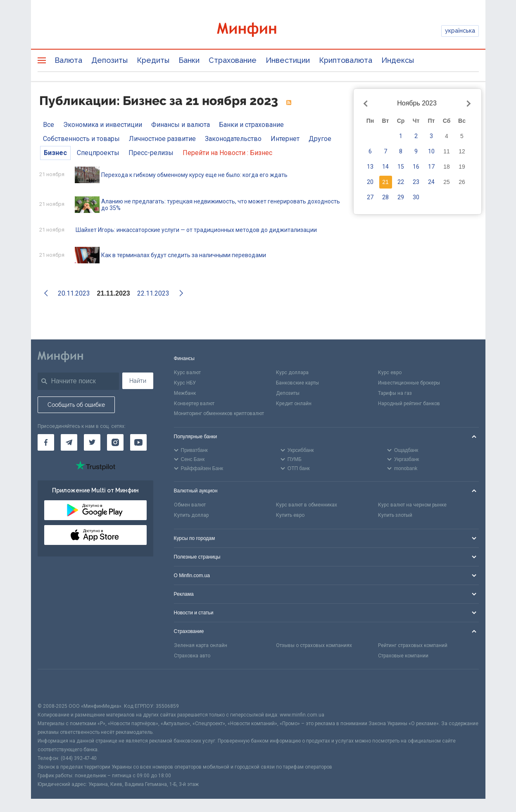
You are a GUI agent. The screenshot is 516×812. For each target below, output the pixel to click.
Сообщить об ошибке (76, 405)
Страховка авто (192, 656)
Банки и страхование (251, 125)
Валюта (68, 60)
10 (431, 151)
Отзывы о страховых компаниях (314, 645)
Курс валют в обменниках (307, 505)
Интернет (285, 139)
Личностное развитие (162, 139)
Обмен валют (190, 505)
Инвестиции (288, 60)
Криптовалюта (346, 60)
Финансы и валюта (181, 125)
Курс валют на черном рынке (412, 505)
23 (416, 182)
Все (49, 125)
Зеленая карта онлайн (201, 645)
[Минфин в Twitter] (92, 442)
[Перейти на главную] (258, 31)
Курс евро (390, 373)
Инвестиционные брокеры (409, 383)
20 (370, 182)
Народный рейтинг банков (409, 404)
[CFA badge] (56, 686)
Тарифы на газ (395, 393)
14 (385, 167)
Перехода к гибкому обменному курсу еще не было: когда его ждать (194, 175)
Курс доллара (292, 373)
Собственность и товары (81, 139)
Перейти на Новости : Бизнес (227, 153)
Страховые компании (403, 656)
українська (460, 31)
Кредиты (153, 60)
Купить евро (290, 515)
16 (416, 167)
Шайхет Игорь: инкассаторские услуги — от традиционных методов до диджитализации (196, 230)
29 (401, 197)
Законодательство (233, 139)
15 (401, 167)
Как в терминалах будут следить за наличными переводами (184, 255)
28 (385, 197)
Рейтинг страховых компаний (413, 645)
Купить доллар (191, 515)
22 (401, 182)
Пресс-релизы (151, 153)
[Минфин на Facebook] (46, 442)
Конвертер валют (194, 404)
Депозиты (109, 60)
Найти (138, 381)
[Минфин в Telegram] (69, 442)
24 (431, 182)
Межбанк (185, 393)
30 (416, 197)
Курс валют (187, 373)
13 (370, 167)
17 (431, 167)
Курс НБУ (185, 383)
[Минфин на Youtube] (138, 442)
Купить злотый (395, 515)
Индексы (398, 60)
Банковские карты (297, 383)
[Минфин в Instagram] (115, 442)
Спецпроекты (98, 153)
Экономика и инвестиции (103, 125)
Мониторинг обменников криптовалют (219, 413)
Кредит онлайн (294, 404)
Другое (320, 139)
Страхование (233, 60)
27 (370, 197)
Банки (189, 60)
